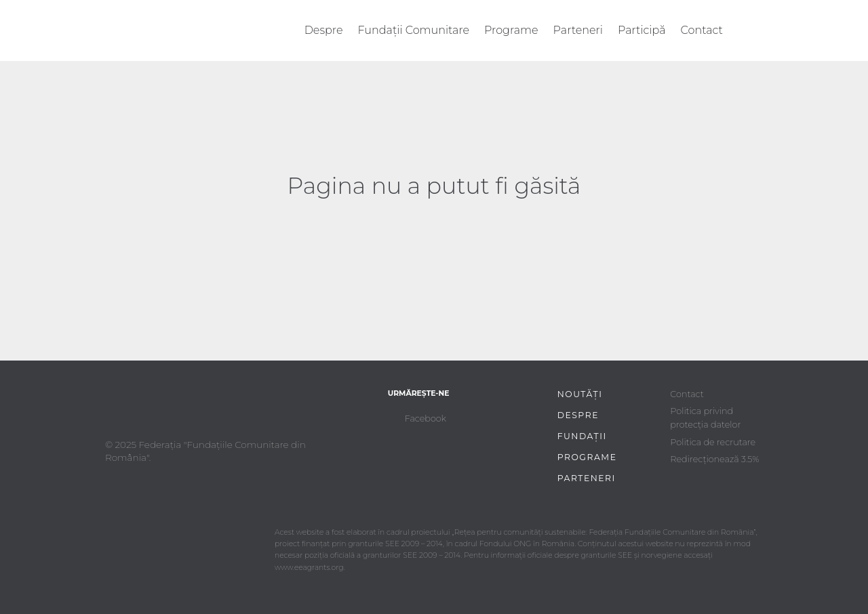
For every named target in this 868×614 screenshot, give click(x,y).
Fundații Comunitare (414, 30)
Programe (511, 30)
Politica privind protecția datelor (705, 418)
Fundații (582, 436)
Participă (642, 30)
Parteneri (578, 30)
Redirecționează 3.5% (714, 459)
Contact (702, 30)
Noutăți (580, 394)
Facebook (426, 418)
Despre (324, 30)
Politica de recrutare (713, 442)
